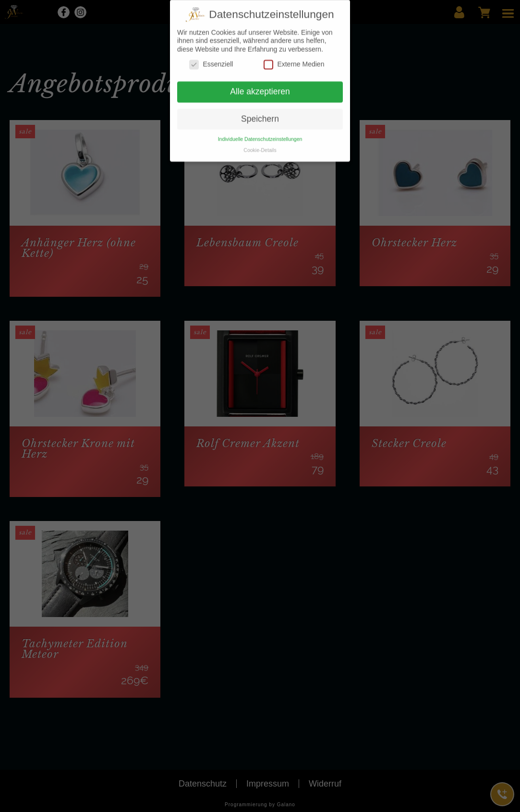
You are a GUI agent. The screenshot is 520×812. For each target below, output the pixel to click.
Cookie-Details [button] (260, 145)
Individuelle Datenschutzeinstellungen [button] (260, 134)
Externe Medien (294, 60)
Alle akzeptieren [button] (260, 87)
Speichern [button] (260, 114)
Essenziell (211, 60)
